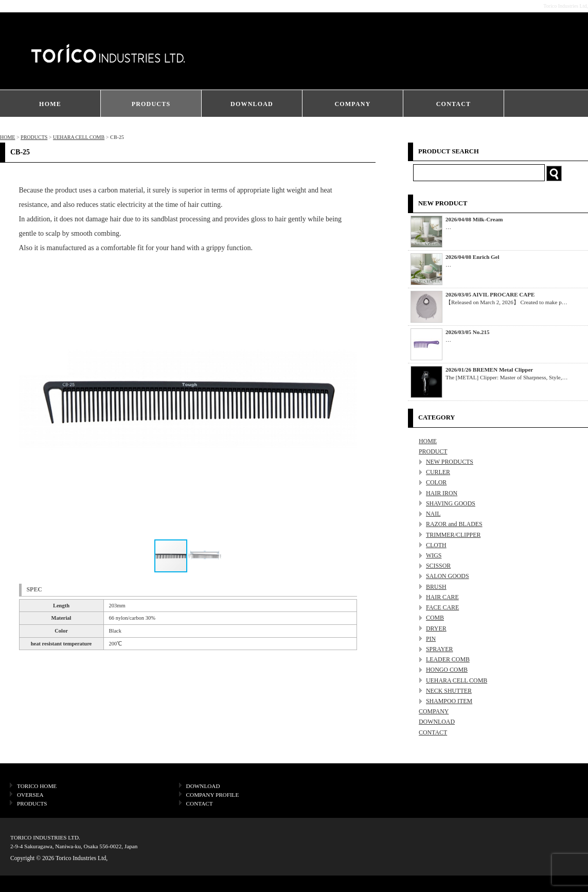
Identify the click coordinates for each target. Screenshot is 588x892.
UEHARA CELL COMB (79, 137)
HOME (50, 104)
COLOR (436, 482)
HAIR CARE (442, 597)
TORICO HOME (37, 786)
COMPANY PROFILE (213, 795)
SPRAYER (439, 649)
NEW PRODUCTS (450, 462)
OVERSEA (30, 795)
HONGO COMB (447, 670)
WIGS (434, 555)
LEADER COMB (448, 659)
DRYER (436, 628)
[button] (348, 399)
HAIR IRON (442, 493)
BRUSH (436, 587)
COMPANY (352, 104)
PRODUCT (433, 451)
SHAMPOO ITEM (449, 701)
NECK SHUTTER (449, 691)
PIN (431, 639)
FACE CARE (442, 607)
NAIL (433, 514)
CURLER (438, 472)
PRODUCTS (151, 104)
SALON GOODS (448, 576)
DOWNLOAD (252, 104)
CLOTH (436, 545)
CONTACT (454, 104)
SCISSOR (438, 566)
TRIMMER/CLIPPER (453, 535)
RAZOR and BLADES (454, 524)
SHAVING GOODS (451, 503)
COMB (435, 618)
